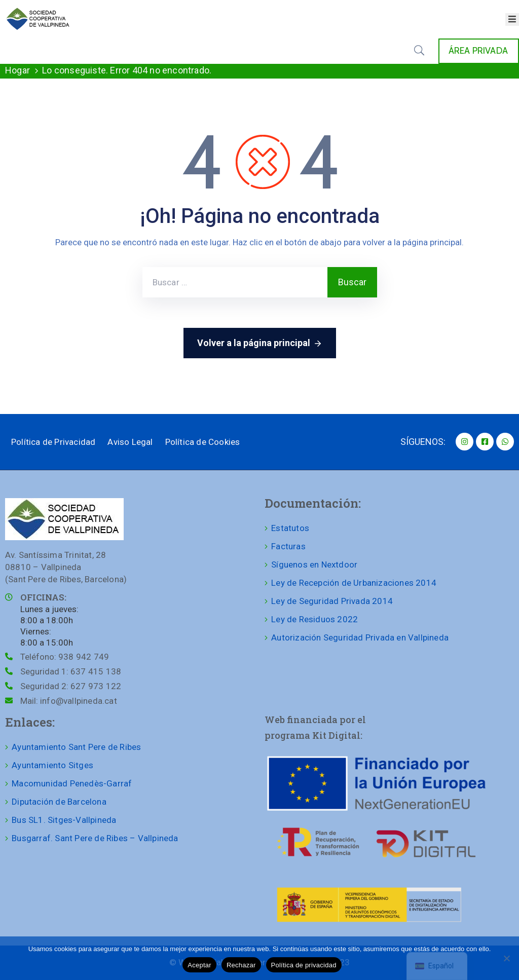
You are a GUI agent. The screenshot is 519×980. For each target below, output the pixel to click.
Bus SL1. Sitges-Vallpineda (64, 820)
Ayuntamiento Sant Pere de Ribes (76, 747)
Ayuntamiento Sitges (52, 765)
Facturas (288, 546)
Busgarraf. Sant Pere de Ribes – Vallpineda (95, 838)
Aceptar (199, 965)
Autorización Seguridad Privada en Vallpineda (360, 637)
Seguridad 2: (71, 686)
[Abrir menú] (512, 20)
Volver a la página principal (260, 344)
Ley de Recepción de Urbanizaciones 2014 (354, 583)
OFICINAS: (43, 597)
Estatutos (290, 528)
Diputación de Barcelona (59, 802)
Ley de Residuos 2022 (314, 619)
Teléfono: (65, 657)
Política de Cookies (203, 442)
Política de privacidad (304, 965)
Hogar (17, 70)
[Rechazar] (506, 958)
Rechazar (241, 965)
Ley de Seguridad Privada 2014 (332, 601)
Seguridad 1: (71, 671)
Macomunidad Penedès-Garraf (72, 783)
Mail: (69, 701)
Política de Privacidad (53, 442)
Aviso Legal (130, 442)
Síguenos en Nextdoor (314, 564)
